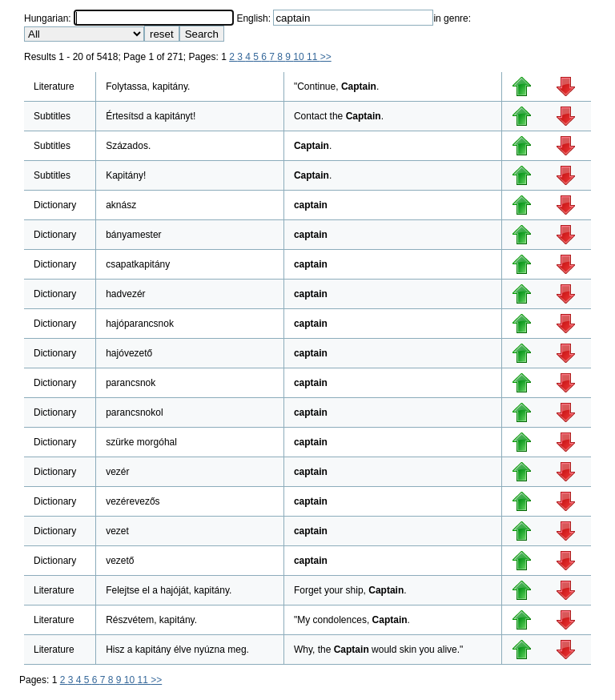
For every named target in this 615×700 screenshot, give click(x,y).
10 (300, 57)
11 (314, 57)
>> (326, 57)
